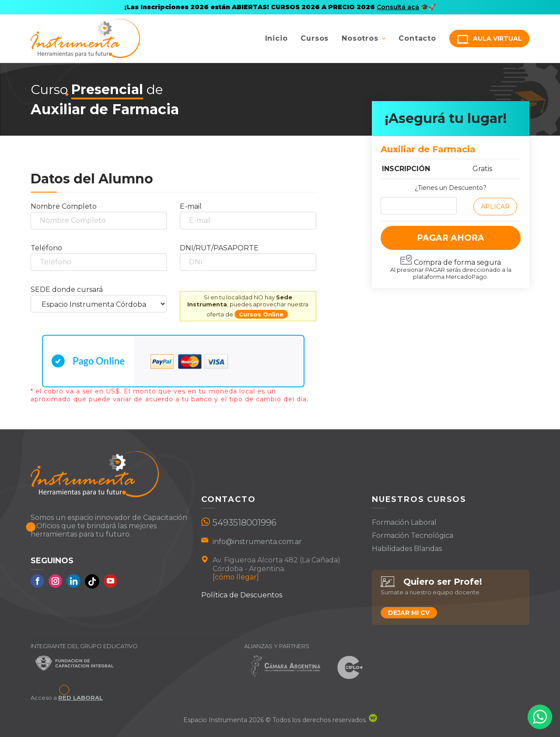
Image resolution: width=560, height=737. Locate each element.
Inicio (276, 38)
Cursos (315, 38)
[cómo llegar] (236, 577)
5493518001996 (245, 523)
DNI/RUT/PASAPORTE (219, 248)
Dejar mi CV (409, 613)
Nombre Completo (64, 206)
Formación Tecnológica (413, 535)
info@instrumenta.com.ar (257, 542)
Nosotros (360, 38)
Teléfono (46, 248)
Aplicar (495, 207)
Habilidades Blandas (407, 549)
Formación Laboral (404, 522)
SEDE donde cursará (67, 290)
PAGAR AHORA (451, 238)
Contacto (417, 38)
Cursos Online (261, 314)
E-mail (191, 206)
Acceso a (67, 698)
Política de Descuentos (242, 595)
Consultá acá (398, 7)
